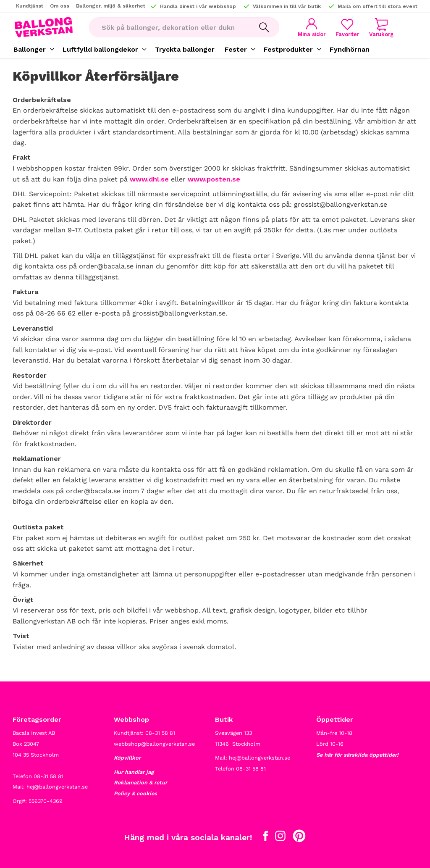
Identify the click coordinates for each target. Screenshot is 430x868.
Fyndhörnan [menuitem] (350, 49)
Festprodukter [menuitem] (288, 49)
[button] (347, 28)
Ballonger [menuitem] (30, 49)
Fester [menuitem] (236, 49)
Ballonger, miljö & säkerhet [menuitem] (111, 6)
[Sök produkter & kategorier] (169, 27)
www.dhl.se (149, 179)
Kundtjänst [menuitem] (30, 6)
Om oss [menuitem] (60, 6)
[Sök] (264, 27)
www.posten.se (214, 179)
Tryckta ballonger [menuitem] (185, 49)
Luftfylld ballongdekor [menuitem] (100, 49)
